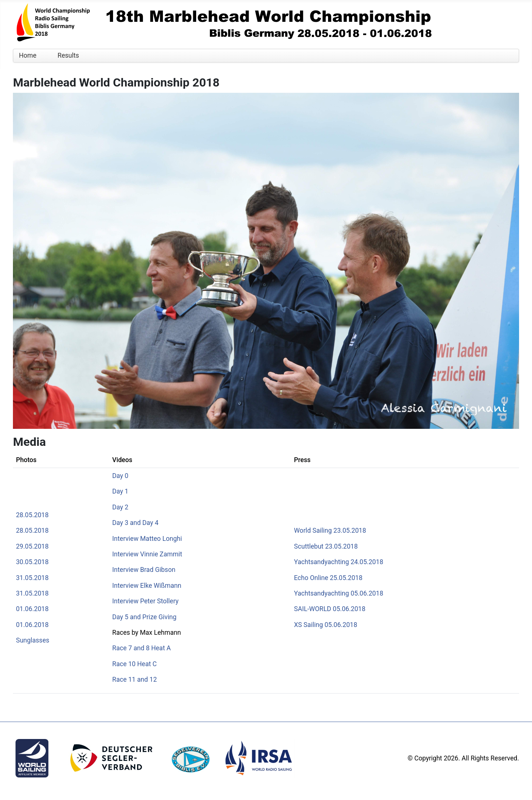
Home (28, 55)
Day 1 (120, 491)
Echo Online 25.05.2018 (328, 578)
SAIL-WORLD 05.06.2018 (330, 609)
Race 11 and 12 (135, 679)
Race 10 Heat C (134, 664)
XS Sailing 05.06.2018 (326, 625)
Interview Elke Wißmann (147, 586)
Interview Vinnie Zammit (147, 554)
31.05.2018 (32, 578)
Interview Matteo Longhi (147, 539)
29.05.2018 (32, 546)
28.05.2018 (32, 515)
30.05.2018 (32, 562)
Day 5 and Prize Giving (144, 617)
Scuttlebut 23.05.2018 (326, 546)
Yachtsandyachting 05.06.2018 (339, 593)
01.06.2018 (32, 609)
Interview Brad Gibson (144, 570)
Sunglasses (33, 640)
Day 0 (120, 476)
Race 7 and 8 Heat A (141, 648)
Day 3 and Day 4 (135, 523)
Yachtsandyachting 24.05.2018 (339, 562)
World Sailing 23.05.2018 (330, 530)
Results (68, 55)
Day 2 (120, 507)
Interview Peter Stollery (146, 601)
